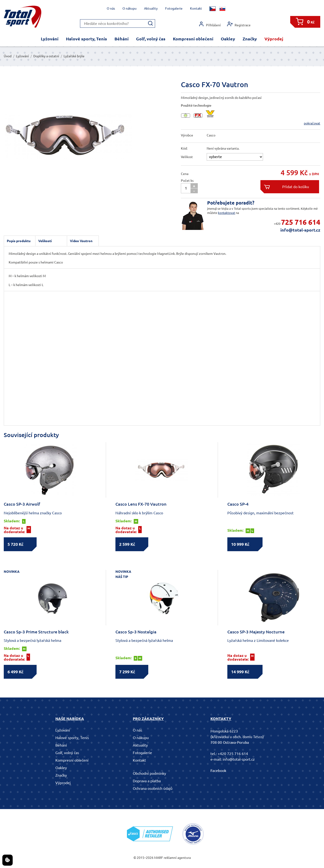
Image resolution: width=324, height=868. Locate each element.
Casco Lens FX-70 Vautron (141, 504)
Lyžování (50, 39)
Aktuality (151, 8)
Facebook (218, 771)
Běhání (122, 39)
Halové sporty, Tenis (86, 39)
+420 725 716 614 (233, 754)
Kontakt (196, 8)
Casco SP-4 (238, 504)
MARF (159, 858)
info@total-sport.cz (300, 230)
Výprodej (274, 39)
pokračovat (312, 123)
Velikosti (45, 241)
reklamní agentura (177, 858)
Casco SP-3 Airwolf (22, 504)
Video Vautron (81, 241)
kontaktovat (227, 213)
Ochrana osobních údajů (153, 788)
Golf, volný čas (151, 39)
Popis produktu (19, 241)
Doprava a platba (147, 781)
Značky (250, 39)
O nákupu (130, 8)
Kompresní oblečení (193, 39)
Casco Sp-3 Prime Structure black (36, 632)
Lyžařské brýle (74, 56)
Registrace (239, 24)
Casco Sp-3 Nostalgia (136, 632)
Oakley (228, 39)
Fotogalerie (174, 8)
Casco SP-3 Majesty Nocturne (256, 632)
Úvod (8, 56)
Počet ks (187, 181)
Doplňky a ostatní (46, 56)
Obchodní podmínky (149, 773)
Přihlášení (210, 24)
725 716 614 (301, 222)
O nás (111, 8)
